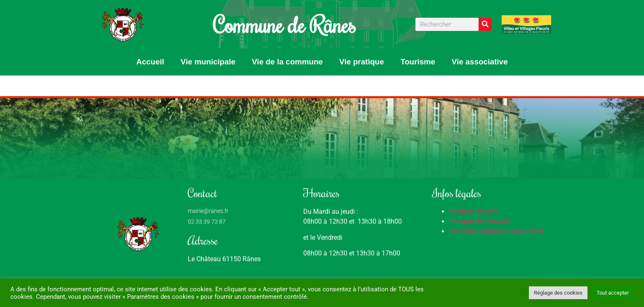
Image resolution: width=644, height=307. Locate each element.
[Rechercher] (485, 24)
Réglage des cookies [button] (558, 293)
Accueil (150, 62)
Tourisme (418, 62)
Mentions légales (474, 211)
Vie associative (480, 62)
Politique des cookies (480, 221)
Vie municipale (208, 62)
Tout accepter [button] (613, 293)
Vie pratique (361, 62)
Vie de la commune (288, 62)
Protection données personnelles (496, 231)
